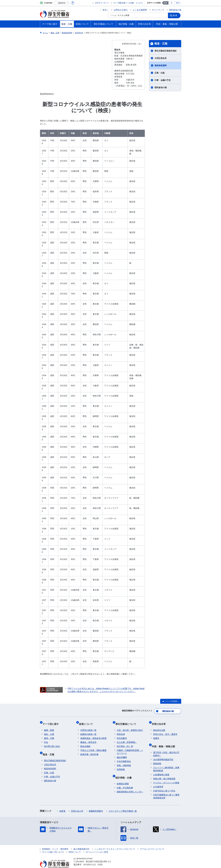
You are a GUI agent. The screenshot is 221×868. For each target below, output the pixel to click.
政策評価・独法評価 (89, 750)
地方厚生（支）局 (125, 742)
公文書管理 (158, 780)
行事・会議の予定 (163, 80)
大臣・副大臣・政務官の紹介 (130, 726)
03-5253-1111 (90, 858)
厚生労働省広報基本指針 (166, 51)
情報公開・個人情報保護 (164, 772)
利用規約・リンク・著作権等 (55, 842)
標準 (165, 3)
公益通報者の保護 (161, 768)
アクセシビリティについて (152, 842)
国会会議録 (85, 742)
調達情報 (157, 757)
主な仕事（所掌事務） (127, 738)
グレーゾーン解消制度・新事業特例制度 (166, 762)
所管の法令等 (160, 721)
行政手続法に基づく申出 (164, 784)
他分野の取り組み (52, 742)
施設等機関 (122, 753)
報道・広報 (161, 44)
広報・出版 (160, 73)
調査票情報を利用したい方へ (130, 785)
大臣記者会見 (161, 58)
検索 (176, 15)
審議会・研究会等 (88, 738)
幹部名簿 (121, 730)
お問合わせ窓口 (121, 10)
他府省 (62, 804)
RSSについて (75, 845)
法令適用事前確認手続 (163, 753)
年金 (46, 738)
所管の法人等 (77, 804)
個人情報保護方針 (81, 842)
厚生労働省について (127, 721)
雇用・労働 (49, 734)
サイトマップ (158, 10)
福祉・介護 (49, 730)
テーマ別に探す (52, 721)
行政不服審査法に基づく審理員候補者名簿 (166, 790)
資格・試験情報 (124, 762)
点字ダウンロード (102, 3)
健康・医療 (49, 726)
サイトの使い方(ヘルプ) (53, 845)
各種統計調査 (123, 777)
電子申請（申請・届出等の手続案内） (166, 747)
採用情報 (121, 766)
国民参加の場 (175, 10)
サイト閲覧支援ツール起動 (124, 3)
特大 (178, 3)
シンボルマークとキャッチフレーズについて (115, 842)
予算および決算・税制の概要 (93, 746)
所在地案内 (122, 734)
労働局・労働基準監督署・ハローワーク (130, 748)
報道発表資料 (161, 65)
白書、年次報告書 (125, 781)
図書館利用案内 (96, 804)
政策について (87, 721)
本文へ (106, 10)
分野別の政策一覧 (88, 726)
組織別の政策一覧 (88, 730)
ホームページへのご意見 (97, 845)
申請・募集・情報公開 (165, 741)
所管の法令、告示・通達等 (165, 730)
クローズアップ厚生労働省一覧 (123, 804)
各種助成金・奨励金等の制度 (93, 734)
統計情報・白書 (125, 772)
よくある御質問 (140, 10)
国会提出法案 (159, 726)
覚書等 (156, 734)
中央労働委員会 (124, 758)
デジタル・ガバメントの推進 (166, 776)
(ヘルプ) (139, 3)
